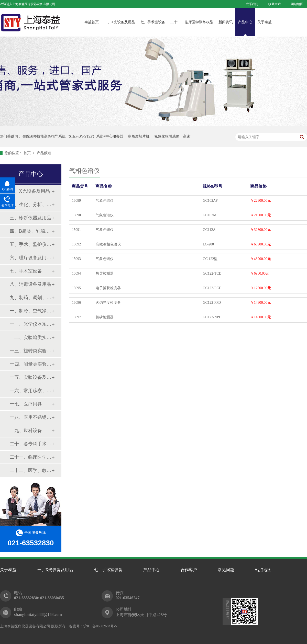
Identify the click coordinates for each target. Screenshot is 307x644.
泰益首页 (92, 22)
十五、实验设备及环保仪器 (30, 377)
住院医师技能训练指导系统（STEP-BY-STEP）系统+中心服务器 (73, 136)
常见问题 (226, 570)
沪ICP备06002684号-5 (100, 626)
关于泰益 (265, 22)
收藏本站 (275, 4)
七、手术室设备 (153, 22)
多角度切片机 (139, 136)
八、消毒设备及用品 (30, 284)
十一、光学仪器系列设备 (30, 324)
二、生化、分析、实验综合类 (30, 205)
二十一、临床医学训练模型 (192, 22)
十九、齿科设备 (26, 431)
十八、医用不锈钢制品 (30, 417)
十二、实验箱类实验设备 (30, 337)
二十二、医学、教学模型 (30, 470)
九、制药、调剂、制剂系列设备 (30, 298)
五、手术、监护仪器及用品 (30, 244)
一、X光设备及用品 (119, 22)
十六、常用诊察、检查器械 (30, 391)
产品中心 (245, 22)
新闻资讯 (226, 22)
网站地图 (297, 4)
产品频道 (44, 153)
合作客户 (189, 570)
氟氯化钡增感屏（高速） (174, 136)
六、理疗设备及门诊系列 (30, 258)
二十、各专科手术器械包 (30, 444)
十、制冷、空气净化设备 (30, 311)
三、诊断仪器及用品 (30, 218)
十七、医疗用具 (26, 404)
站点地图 (263, 570)
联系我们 (252, 4)
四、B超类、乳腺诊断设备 (30, 231)
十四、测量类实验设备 (30, 364)
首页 (28, 153)
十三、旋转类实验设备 (30, 351)
